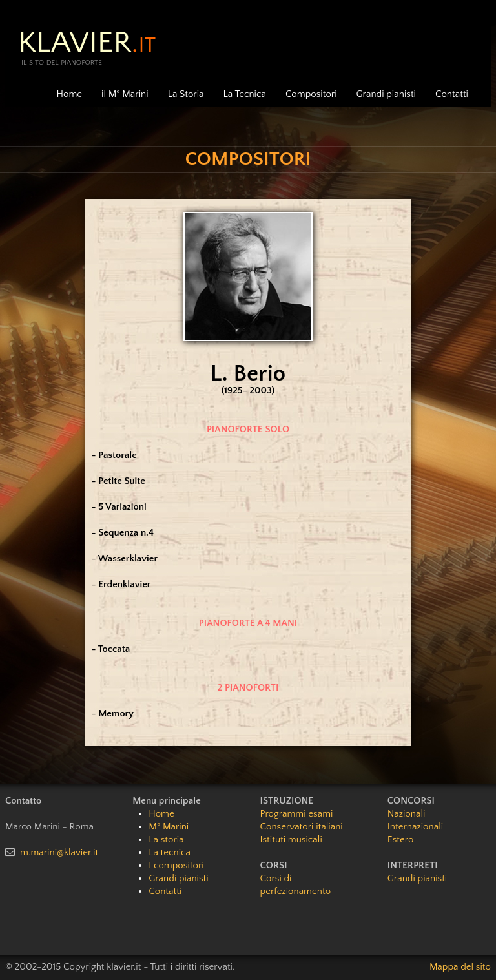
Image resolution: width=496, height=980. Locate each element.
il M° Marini (125, 94)
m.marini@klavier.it (59, 852)
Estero (401, 839)
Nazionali (407, 814)
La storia (166, 839)
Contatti (452, 94)
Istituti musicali (291, 839)
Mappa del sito (460, 967)
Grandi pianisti (386, 94)
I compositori (176, 865)
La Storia (186, 94)
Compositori (311, 94)
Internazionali (415, 827)
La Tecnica (245, 94)
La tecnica (170, 852)
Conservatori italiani (302, 827)
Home (69, 94)
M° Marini (169, 827)
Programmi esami (297, 814)
